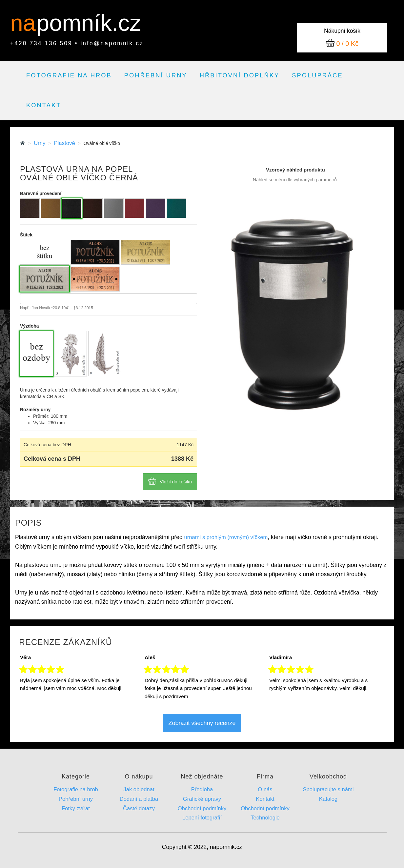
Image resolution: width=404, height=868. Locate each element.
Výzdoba (30, 326)
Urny (40, 143)
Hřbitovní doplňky (240, 75)
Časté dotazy (139, 808)
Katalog (328, 799)
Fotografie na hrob (69, 75)
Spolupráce (317, 75)
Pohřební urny (156, 75)
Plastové (64, 143)
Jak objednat (139, 789)
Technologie (265, 818)
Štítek (26, 235)
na (26, 23)
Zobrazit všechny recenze (202, 723)
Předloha (202, 789)
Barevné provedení (41, 193)
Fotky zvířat (76, 808)
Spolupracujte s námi (328, 789)
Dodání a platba (139, 799)
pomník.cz (89, 23)
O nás (265, 789)
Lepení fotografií (202, 818)
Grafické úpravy (202, 799)
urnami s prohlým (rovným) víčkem (226, 537)
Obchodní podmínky (202, 808)
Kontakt (44, 105)
